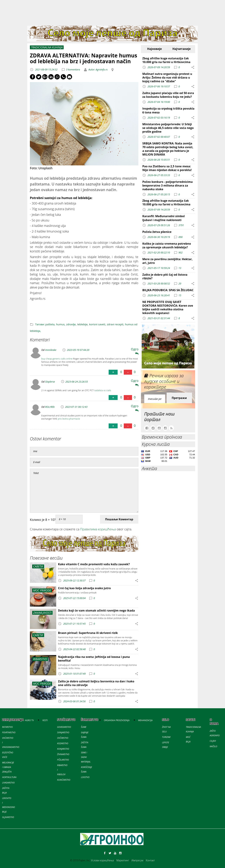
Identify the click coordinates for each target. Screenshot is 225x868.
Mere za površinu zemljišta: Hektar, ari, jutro (168, 261)
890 (180, 237)
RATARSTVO (7, 727)
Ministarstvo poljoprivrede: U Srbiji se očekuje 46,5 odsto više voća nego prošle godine (168, 128)
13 (180, 268)
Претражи (179, 398)
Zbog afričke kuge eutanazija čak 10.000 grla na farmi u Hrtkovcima (166, 60)
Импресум (137, 860)
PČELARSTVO (63, 760)
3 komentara (73, 69)
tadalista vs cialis (103, 390)
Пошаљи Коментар (119, 519)
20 (180, 283)
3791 (181, 225)
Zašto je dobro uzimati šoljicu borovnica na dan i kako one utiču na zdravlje (96, 683)
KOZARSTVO (63, 743)
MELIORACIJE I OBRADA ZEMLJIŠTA (8, 767)
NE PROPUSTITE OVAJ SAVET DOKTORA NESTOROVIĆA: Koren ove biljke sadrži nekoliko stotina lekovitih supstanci (168, 307)
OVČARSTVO (63, 738)
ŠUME (84, 727)
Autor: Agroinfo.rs (98, 69)
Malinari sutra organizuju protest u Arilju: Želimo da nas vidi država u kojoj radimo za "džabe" (167, 77)
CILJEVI (213, 741)
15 (180, 295)
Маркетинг (123, 860)
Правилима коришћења (98, 529)
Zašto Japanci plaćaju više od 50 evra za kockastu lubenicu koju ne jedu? (168, 95)
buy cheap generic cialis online (57, 359)
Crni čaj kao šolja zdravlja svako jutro (84, 588)
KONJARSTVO (63, 749)
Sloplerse (50, 382)
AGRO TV (29, 720)
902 (180, 252)
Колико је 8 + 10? (43, 520)
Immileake (51, 350)
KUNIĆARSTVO (64, 780)
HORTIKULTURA (9, 777)
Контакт (150, 860)
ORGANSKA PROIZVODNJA (117, 720)
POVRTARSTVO (9, 732)
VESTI (45, 720)
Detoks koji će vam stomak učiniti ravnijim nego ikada (96, 610)
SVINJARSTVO (63, 732)
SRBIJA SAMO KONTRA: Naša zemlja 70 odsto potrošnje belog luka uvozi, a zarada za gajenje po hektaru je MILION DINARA (168, 149)
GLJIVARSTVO (8, 817)
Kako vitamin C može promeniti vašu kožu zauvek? (94, 564)
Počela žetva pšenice (157, 232)
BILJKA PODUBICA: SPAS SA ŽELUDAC (168, 290)
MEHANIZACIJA (145, 720)
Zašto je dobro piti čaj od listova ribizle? (165, 276)
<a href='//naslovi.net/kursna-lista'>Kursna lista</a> (168, 457)
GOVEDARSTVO (64, 727)
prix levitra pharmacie (69, 419)
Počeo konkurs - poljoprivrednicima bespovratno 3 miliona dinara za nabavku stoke (168, 185)
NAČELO (213, 746)
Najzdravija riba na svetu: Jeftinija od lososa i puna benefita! (94, 659)
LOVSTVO (85, 777)
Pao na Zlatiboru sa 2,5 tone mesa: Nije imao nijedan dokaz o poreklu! (167, 168)
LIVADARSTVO (8, 783)
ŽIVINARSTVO (63, 754)
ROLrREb (50, 407)
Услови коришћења (102, 860)
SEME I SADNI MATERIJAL (86, 757)
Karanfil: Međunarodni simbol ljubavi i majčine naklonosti (164, 218)
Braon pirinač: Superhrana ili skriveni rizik (88, 633)
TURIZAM (166, 737)
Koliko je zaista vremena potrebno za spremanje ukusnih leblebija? (167, 245)
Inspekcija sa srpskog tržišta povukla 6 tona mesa (168, 110)
